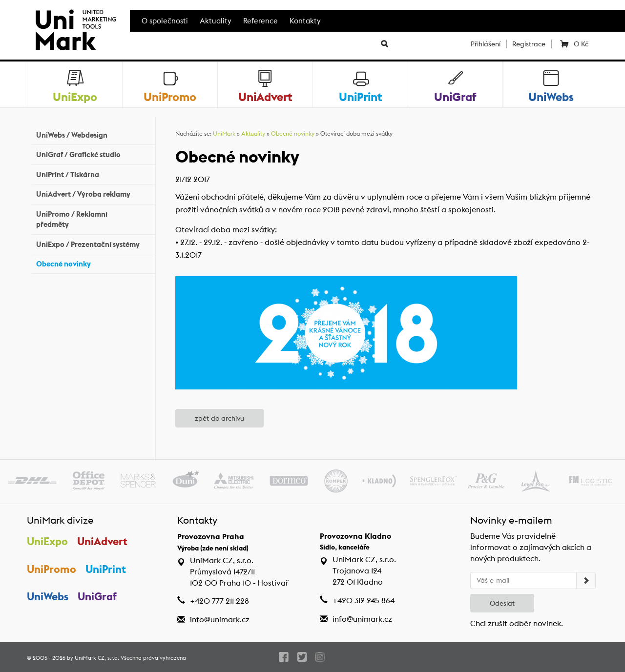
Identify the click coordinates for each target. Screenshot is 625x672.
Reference (260, 21)
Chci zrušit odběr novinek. (517, 623)
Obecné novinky (93, 263)
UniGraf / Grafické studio (93, 153)
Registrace (529, 44)
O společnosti (165, 21)
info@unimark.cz (220, 620)
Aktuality (216, 21)
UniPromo (52, 569)
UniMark (224, 133)
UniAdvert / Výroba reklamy (93, 193)
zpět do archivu (219, 418)
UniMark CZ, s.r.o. (97, 658)
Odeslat (502, 603)
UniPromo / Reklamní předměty (93, 219)
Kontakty (305, 21)
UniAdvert (102, 541)
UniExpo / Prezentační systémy (93, 243)
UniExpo (47, 541)
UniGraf (97, 596)
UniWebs (48, 596)
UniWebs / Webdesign (93, 134)
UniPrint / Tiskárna (93, 173)
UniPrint (106, 569)
